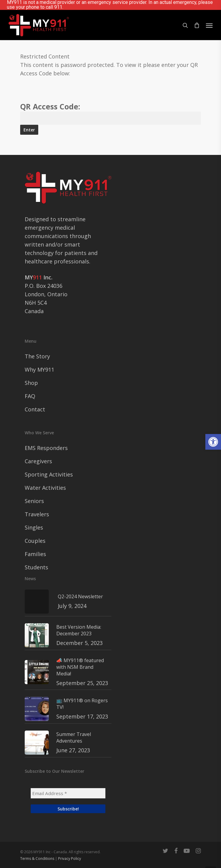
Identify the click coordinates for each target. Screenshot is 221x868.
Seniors (34, 501)
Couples (35, 541)
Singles (34, 527)
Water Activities (45, 488)
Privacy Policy (70, 859)
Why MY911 (39, 370)
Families (35, 554)
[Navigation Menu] (209, 25)
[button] (213, 442)
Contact (35, 409)
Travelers (37, 514)
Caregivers (38, 461)
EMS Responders (46, 448)
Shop (31, 383)
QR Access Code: (110, 112)
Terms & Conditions (37, 859)
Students (36, 567)
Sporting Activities (49, 474)
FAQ (30, 396)
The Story (37, 356)
